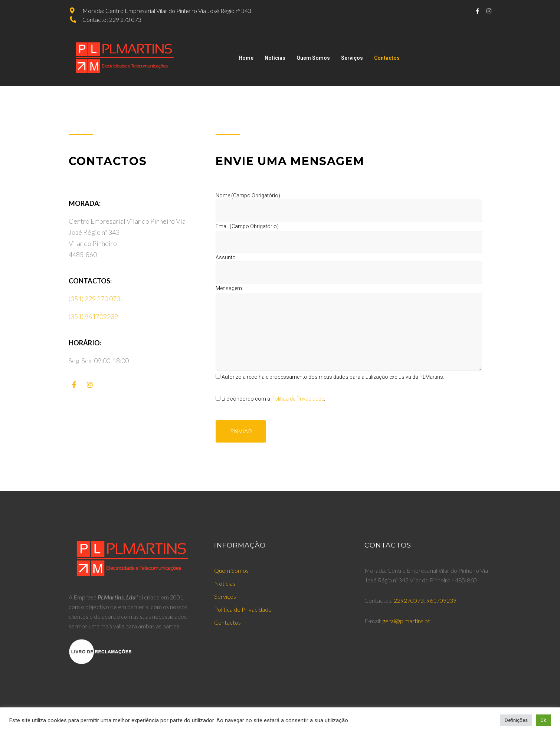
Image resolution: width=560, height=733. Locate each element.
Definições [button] (516, 720)
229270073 (409, 600)
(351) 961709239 (93, 316)
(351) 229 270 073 (94, 299)
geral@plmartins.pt (406, 621)
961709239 (441, 600)
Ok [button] (543, 720)
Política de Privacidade (298, 399)
